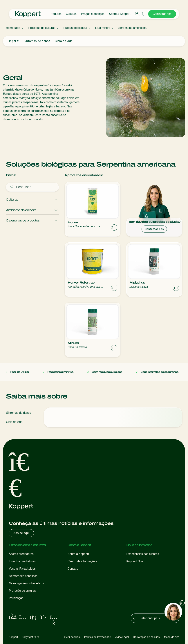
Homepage (13, 28)
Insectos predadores (22, 561)
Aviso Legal (122, 637)
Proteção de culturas (42, 28)
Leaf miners (103, 28)
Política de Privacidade (98, 637)
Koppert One (135, 561)
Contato (73, 569)
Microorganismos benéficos (26, 583)
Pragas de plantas (75, 28)
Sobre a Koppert (120, 14)
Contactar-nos (162, 14)
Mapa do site (172, 637)
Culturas (71, 14)
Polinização (16, 598)
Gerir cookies (72, 637)
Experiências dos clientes (143, 554)
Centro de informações (82, 561)
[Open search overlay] (138, 14)
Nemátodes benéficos (23, 576)
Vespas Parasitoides (22, 569)
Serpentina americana (132, 28)
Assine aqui (23, 533)
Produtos (56, 14)
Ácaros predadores (21, 554)
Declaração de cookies (146, 637)
